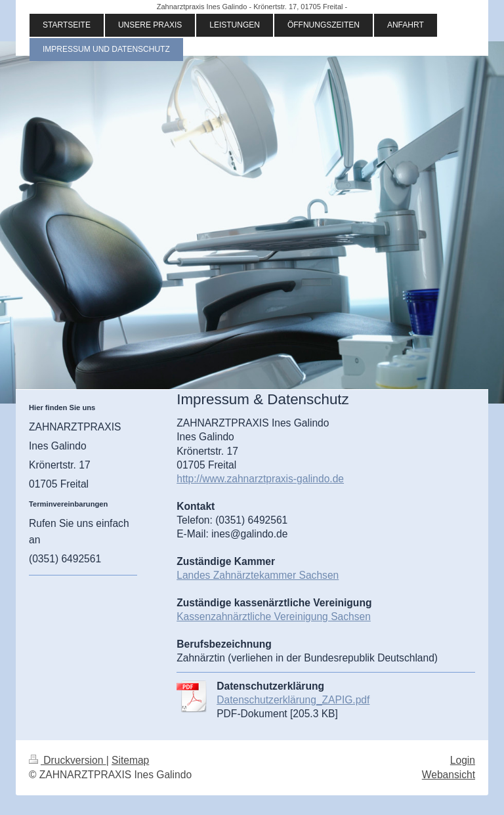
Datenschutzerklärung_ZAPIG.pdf (293, 700)
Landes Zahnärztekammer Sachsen (258, 575)
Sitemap (130, 760)
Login (463, 760)
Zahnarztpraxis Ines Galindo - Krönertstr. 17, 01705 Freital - (252, 7)
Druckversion (68, 760)
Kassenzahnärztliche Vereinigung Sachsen (274, 616)
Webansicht (449, 775)
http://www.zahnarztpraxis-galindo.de (260, 479)
